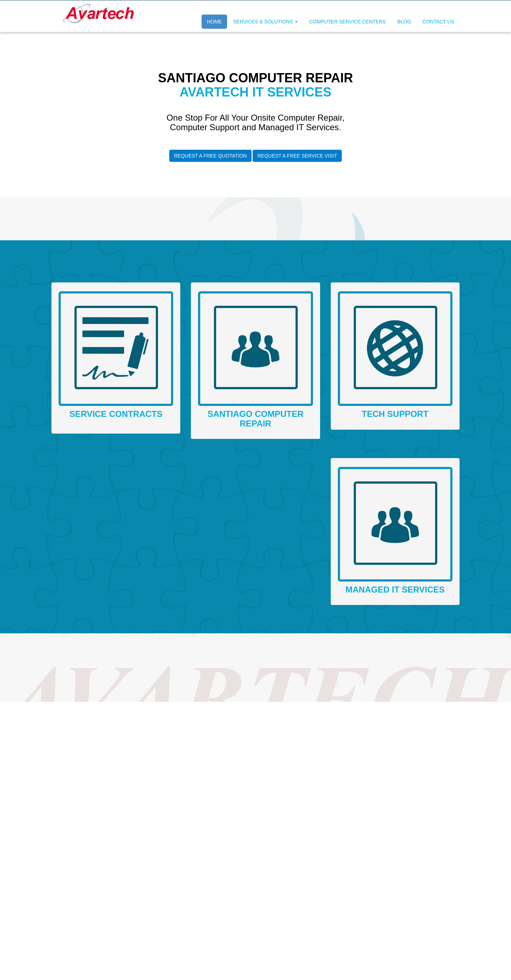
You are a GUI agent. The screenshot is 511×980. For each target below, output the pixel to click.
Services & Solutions (265, 22)
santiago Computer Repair (256, 419)
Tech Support (395, 414)
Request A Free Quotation (210, 156)
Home (214, 22)
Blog (404, 22)
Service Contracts (116, 414)
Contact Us (438, 22)
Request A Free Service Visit (297, 156)
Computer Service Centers (347, 22)
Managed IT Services (395, 590)
